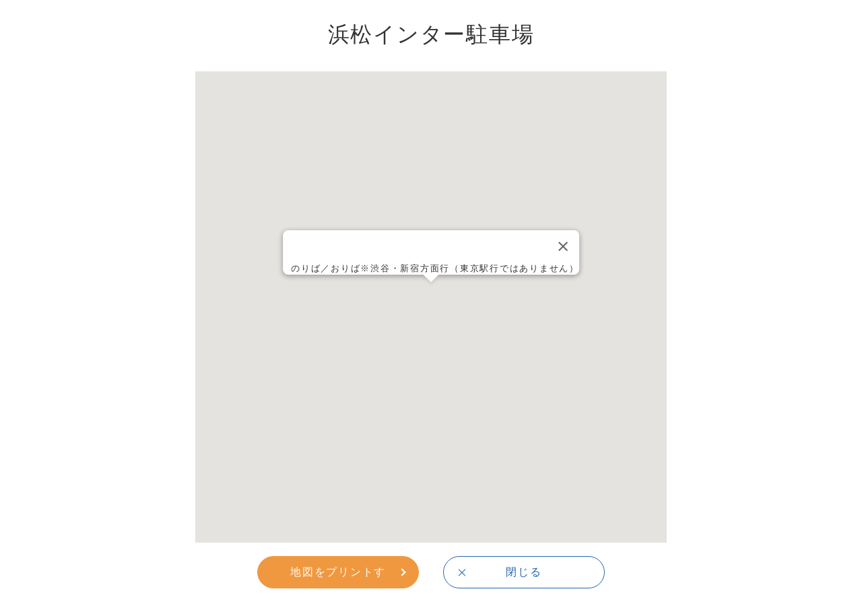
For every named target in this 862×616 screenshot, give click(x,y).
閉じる (524, 572)
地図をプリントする (338, 576)
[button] (431, 295)
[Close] (563, 246)
